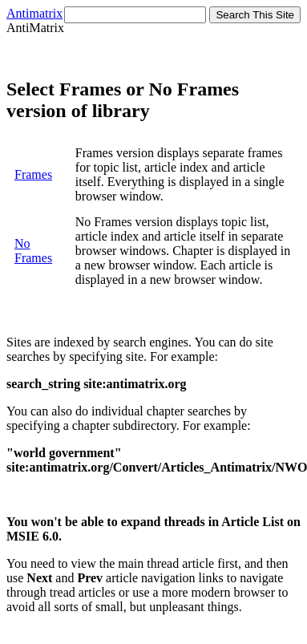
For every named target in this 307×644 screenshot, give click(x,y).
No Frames (33, 251)
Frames (33, 174)
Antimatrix (34, 13)
